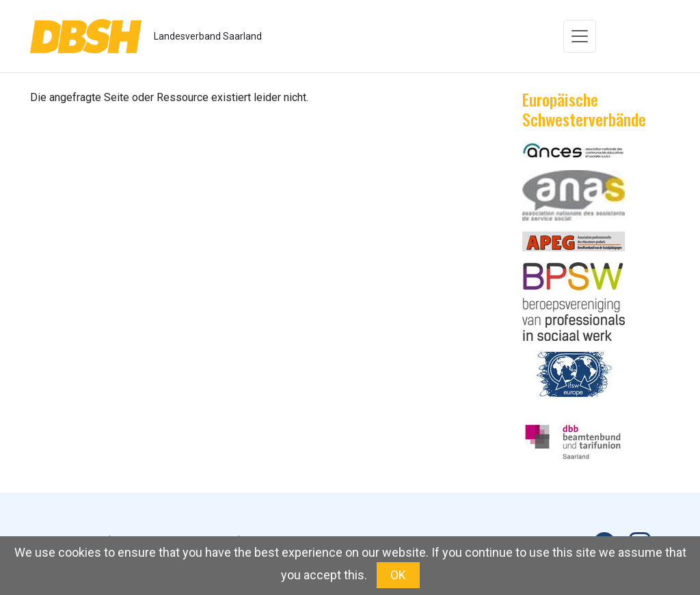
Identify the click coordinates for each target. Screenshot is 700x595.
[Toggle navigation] (580, 36)
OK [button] (398, 575)
